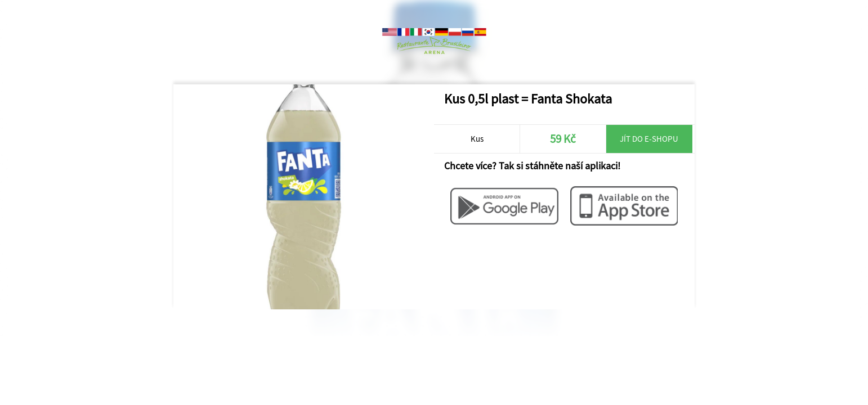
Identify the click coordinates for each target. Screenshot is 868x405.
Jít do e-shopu (649, 139)
